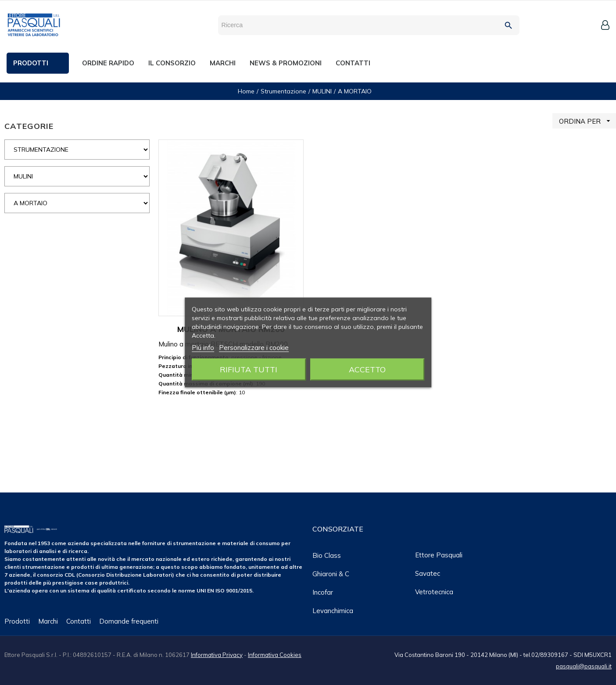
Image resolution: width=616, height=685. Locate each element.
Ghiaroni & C (331, 574)
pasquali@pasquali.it (584, 666)
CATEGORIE (29, 126)
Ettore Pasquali (439, 555)
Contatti (79, 621)
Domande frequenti (129, 621)
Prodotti (17, 621)
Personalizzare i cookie (254, 348)
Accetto (367, 369)
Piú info (203, 348)
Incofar (323, 592)
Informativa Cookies (275, 655)
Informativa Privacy (217, 655)
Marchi (48, 621)
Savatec (428, 573)
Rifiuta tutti (249, 369)
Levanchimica (333, 611)
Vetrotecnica (434, 592)
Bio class (327, 555)
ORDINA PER (587, 121)
